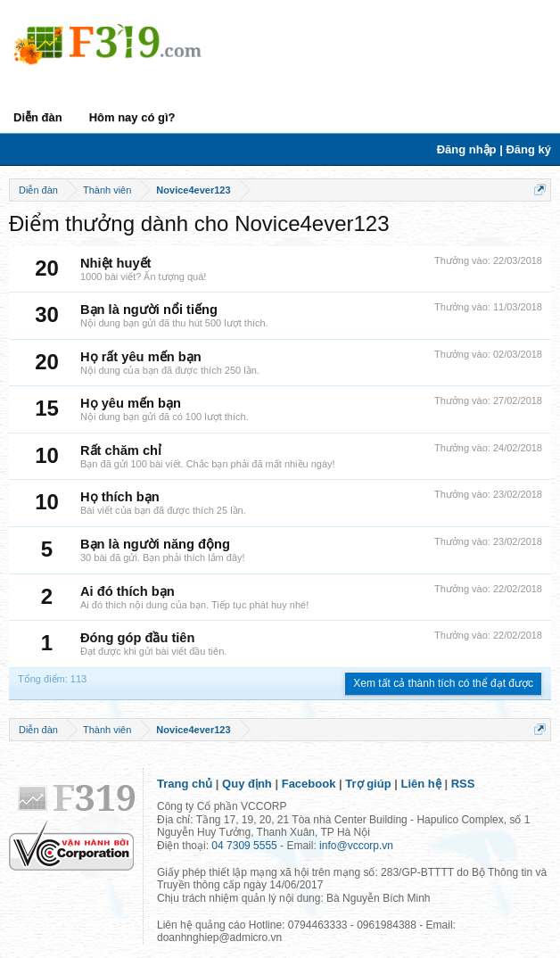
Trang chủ (185, 784)
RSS (463, 784)
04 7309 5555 (244, 846)
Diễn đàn (38, 117)
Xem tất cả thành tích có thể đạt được (443, 683)
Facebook (309, 784)
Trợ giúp (368, 784)
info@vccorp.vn (356, 846)
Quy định (247, 784)
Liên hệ (421, 784)
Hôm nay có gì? (132, 117)
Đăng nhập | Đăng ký (494, 149)
